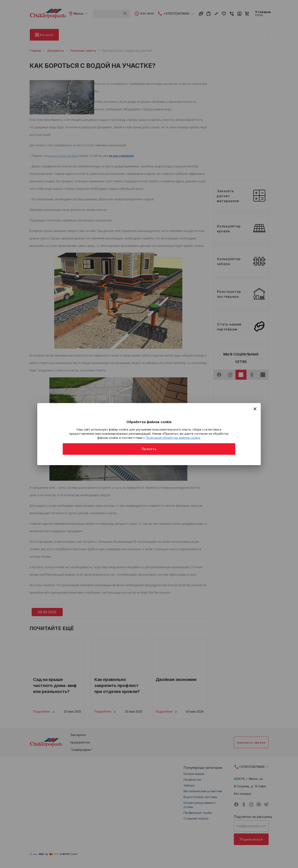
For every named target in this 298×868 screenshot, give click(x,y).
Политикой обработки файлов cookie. (173, 438)
